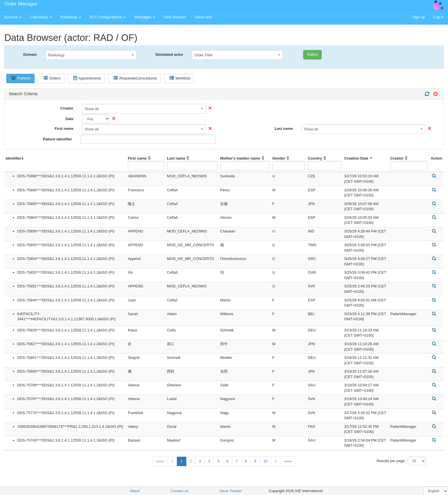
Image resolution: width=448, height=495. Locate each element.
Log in (439, 17)
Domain (30, 54)
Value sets (203, 17)
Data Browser (175, 17)
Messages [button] (145, 17)
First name (64, 129)
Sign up (419, 17)
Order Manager (21, 4)
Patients (21, 78)
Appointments (87, 78)
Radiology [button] (71, 17)
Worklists (180, 78)
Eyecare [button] (13, 17)
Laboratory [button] (41, 17)
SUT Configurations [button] (108, 17)
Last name (284, 129)
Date (69, 119)
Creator (67, 108)
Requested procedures (135, 78)
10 (265, 461)
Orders (52, 78)
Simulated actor (169, 54)
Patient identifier (57, 139)
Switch (312, 54)
